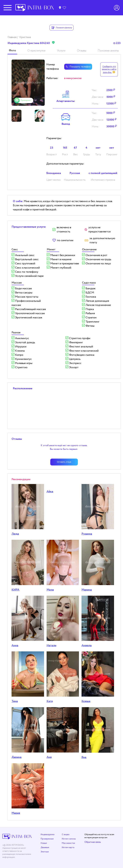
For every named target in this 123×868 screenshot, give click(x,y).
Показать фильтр (61, 28)
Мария (16, 813)
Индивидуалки (48, 835)
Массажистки (68, 843)
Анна (15, 645)
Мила (50, 590)
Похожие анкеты (108, 51)
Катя (50, 701)
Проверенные (47, 839)
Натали (51, 645)
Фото (12, 50)
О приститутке (36, 51)
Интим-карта (68, 847)
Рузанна (87, 534)
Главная (12, 37)
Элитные (45, 852)
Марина (87, 590)
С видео (66, 835)
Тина (15, 701)
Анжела (87, 645)
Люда (15, 534)
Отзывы (82, 51)
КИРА (15, 590)
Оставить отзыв (64, 462)
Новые (44, 843)
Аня (49, 757)
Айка (50, 492)
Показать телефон (78, 67)
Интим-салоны (69, 839)
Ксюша (86, 701)
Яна (84, 757)
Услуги (61, 51)
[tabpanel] (28, 83)
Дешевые (45, 847)
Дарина (16, 757)
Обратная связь (93, 842)
